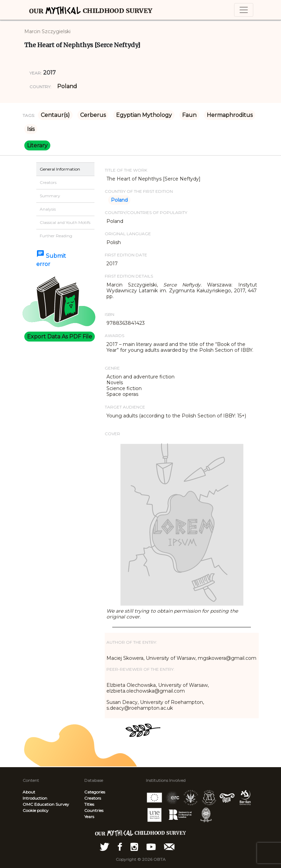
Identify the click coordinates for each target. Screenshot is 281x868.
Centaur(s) (55, 115)
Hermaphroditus (230, 115)
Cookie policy (36, 810)
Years (89, 817)
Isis (31, 129)
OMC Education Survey (46, 804)
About (29, 792)
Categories (95, 792)
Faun (189, 115)
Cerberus (93, 115)
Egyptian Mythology (144, 115)
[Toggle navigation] (244, 10)
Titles (89, 804)
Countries (94, 810)
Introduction (35, 798)
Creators (93, 798)
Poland (67, 86)
